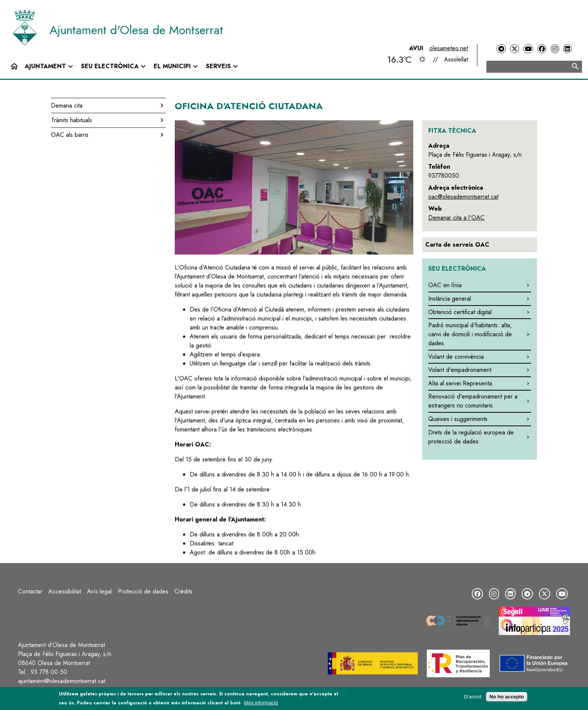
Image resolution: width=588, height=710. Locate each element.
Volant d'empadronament (460, 370)
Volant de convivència (456, 357)
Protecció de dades (143, 591)
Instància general (450, 299)
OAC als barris (70, 135)
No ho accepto (507, 697)
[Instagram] (555, 49)
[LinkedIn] (567, 49)
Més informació (261, 703)
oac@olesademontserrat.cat (463, 197)
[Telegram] (501, 49)
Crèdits (183, 591)
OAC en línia (445, 285)
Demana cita (67, 106)
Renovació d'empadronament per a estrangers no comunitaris (473, 401)
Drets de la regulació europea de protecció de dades (471, 437)
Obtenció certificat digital (460, 312)
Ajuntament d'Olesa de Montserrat (136, 30)
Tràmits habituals (71, 120)
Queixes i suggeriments (458, 419)
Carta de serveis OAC (457, 245)
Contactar (30, 591)
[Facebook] (542, 49)
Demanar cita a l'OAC (456, 218)
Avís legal (99, 591)
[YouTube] (528, 49)
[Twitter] (514, 49)
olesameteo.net (449, 48)
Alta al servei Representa (460, 383)
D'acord (473, 697)
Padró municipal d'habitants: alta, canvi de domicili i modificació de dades (470, 334)
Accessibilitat (65, 591)
